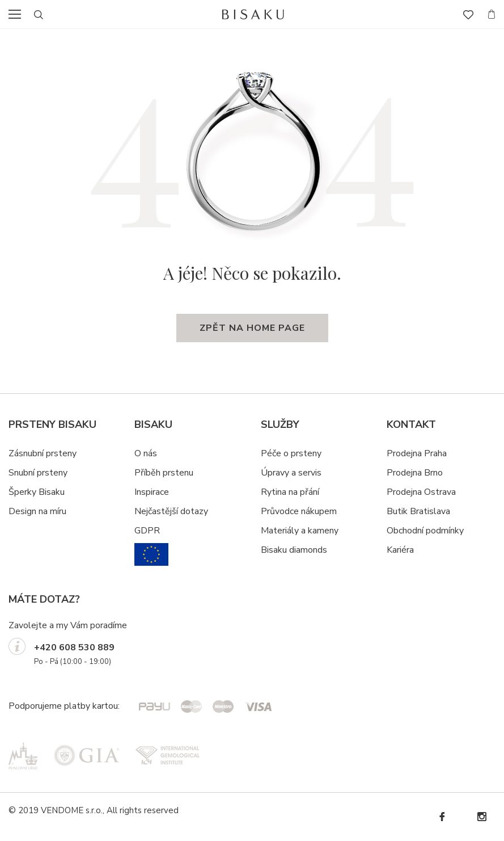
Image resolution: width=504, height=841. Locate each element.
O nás (146, 453)
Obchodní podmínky (425, 531)
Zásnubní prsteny (43, 453)
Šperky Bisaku (37, 492)
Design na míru (37, 511)
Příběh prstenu (164, 473)
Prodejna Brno (415, 473)
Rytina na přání (290, 492)
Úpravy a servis (291, 473)
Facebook (442, 817)
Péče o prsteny (291, 453)
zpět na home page (252, 328)
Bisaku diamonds (294, 550)
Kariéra (400, 550)
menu (18, 14)
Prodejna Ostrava (421, 492)
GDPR (147, 531)
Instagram (481, 817)
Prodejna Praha (417, 453)
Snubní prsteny (38, 473)
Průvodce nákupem (299, 511)
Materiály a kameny (300, 531)
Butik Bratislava (418, 511)
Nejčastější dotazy (171, 511)
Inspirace (152, 492)
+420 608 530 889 (74, 647)
